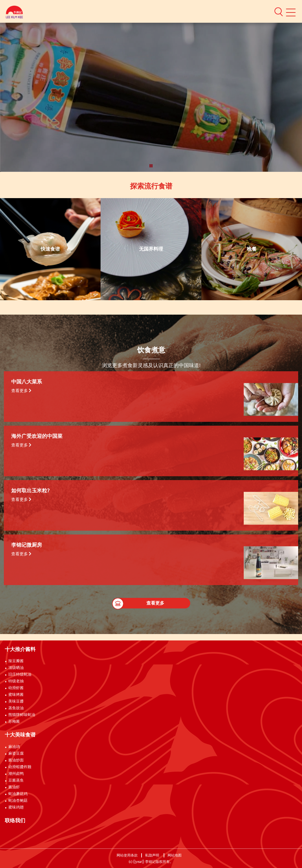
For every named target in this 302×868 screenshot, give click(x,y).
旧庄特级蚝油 (20, 675)
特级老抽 (16, 681)
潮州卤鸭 (16, 774)
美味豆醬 (16, 702)
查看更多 (21, 391)
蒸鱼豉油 (16, 708)
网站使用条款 (127, 855)
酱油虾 (14, 787)
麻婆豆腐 (16, 754)
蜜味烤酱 (16, 695)
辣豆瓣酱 (16, 661)
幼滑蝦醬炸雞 (20, 767)
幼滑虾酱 (16, 688)
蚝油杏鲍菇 (18, 801)
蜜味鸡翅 (16, 808)
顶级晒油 (16, 668)
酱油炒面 (16, 760)
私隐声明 (153, 855)
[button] (279, 12)
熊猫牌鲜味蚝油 (22, 715)
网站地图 (175, 855)
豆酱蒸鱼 (16, 781)
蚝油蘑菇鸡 (18, 794)
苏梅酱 (14, 722)
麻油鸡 (14, 747)
